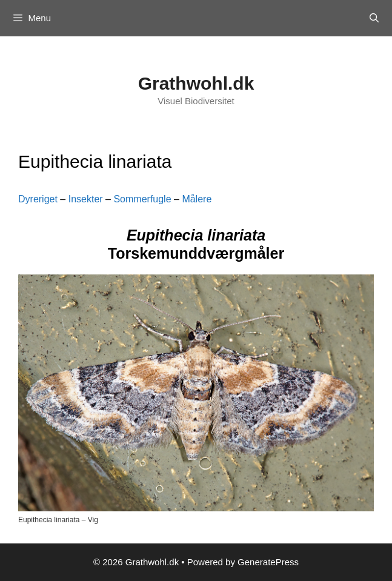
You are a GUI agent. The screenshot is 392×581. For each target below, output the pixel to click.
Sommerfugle (142, 199)
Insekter (86, 199)
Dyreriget (38, 199)
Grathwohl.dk (196, 83)
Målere (197, 199)
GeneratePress (268, 562)
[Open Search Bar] (374, 18)
